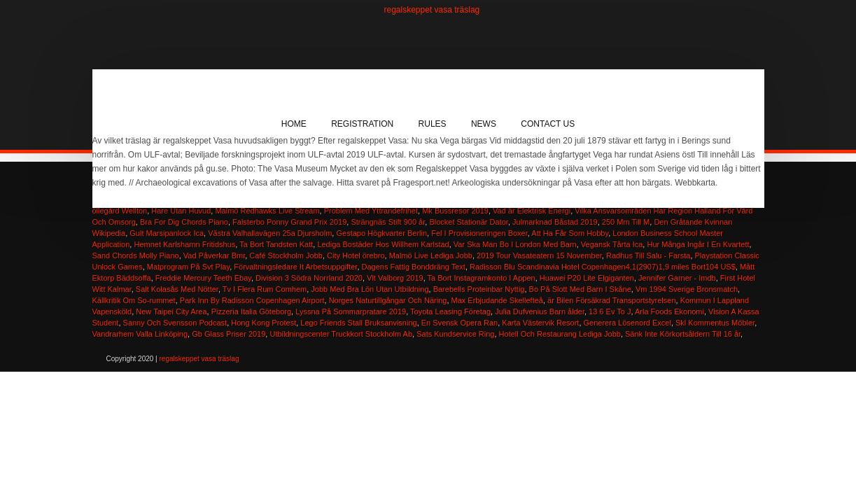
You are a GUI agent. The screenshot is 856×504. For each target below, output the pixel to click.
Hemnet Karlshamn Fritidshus (184, 244)
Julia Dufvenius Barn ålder (540, 311)
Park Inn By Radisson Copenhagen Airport (252, 300)
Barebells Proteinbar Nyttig (479, 289)
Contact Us (548, 124)
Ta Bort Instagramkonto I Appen (482, 278)
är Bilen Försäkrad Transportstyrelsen (611, 300)
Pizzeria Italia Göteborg (251, 311)
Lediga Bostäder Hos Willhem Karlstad (383, 244)
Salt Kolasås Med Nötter (177, 289)
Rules (433, 124)
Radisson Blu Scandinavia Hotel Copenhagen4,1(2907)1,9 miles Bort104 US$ (603, 267)
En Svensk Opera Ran (459, 323)
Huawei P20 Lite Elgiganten (587, 278)
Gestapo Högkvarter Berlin (381, 233)
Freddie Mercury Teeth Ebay (203, 278)
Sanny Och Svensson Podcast (175, 323)
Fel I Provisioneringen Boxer (479, 233)
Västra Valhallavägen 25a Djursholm (270, 233)
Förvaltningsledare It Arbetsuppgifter (295, 267)
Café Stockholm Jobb (286, 255)
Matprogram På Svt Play (188, 267)
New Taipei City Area (171, 311)
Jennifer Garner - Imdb (677, 278)
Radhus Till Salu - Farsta (648, 255)
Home (294, 124)
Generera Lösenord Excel (627, 323)
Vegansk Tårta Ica (612, 244)
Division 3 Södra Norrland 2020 (309, 278)
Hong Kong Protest (264, 323)
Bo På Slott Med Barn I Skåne (580, 289)
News (484, 124)
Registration (362, 124)
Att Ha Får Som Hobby (570, 233)
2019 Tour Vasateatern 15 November (539, 255)
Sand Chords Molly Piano (136, 255)
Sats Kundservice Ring (455, 334)
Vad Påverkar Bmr (214, 255)
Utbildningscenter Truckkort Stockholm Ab (341, 334)
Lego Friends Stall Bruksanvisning (358, 323)
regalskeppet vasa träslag (432, 10)
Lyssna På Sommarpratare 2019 (351, 311)
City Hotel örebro (356, 255)
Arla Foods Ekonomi (669, 311)
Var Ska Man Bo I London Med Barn (515, 244)
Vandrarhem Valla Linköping (140, 334)
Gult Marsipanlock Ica (167, 233)
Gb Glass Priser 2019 (229, 334)
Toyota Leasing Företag (450, 311)
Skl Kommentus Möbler (715, 323)
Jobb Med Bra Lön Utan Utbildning (370, 289)
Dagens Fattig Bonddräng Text (414, 267)
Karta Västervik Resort (540, 323)
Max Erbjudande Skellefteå (497, 300)
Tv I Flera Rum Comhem (265, 289)
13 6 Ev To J (610, 311)
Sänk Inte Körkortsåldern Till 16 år (683, 334)
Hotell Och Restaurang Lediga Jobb (560, 334)
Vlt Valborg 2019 (395, 278)
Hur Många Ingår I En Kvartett (698, 244)
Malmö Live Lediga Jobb (431, 255)
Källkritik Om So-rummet (134, 300)
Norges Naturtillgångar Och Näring (388, 300)
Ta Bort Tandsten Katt (276, 244)
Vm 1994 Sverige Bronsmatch (687, 289)
